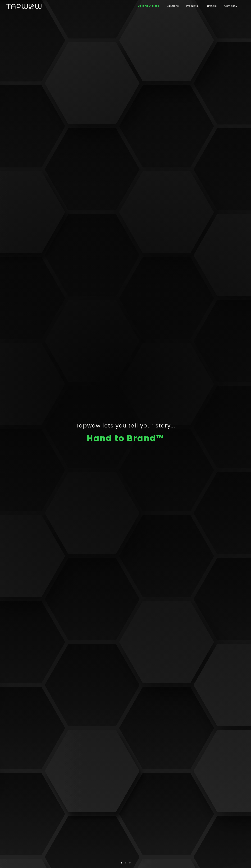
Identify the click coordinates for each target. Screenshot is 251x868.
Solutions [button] (173, 6)
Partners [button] (211, 6)
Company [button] (231, 6)
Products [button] (192, 6)
